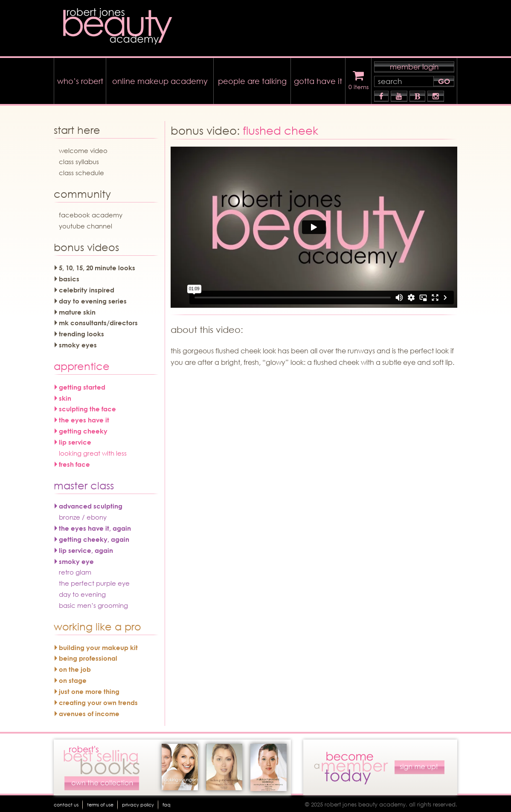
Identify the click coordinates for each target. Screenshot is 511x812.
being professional (88, 656)
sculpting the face (87, 407)
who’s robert (80, 79)
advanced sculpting (91, 504)
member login (414, 65)
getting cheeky (83, 429)
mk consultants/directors (98, 321)
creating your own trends (98, 700)
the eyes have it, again (95, 526)
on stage (73, 678)
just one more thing (89, 689)
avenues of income (89, 711)
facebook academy (91, 213)
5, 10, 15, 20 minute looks (97, 266)
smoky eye (76, 559)
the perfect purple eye (94, 581)
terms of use (116, 802)
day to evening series (93, 299)
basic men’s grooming (93, 603)
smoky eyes (78, 343)
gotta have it (318, 79)
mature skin (77, 310)
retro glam (75, 570)
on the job (75, 668)
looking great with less (93, 451)
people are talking (252, 79)
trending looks (81, 332)
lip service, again (86, 548)
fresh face (74, 462)
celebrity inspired (87, 288)
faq (204, 802)
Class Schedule (81, 170)
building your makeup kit (98, 645)
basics (69, 277)
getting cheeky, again (94, 537)
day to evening (82, 592)
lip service (75, 440)
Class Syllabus (79, 160)
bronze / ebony (83, 515)
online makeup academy (160, 79)
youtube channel (86, 224)
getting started (82, 385)
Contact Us (71, 802)
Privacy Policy (167, 802)
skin (65, 396)
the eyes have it (84, 418)
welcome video (83, 149)
